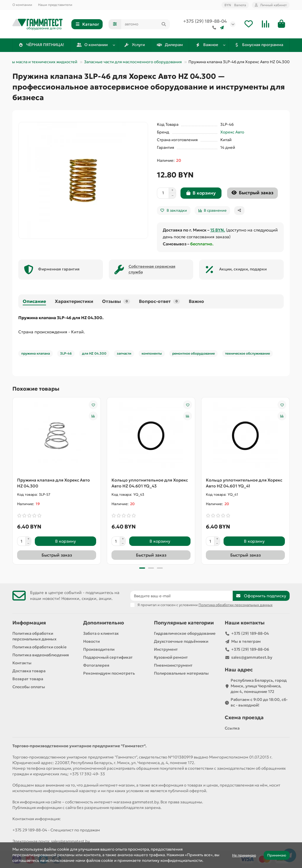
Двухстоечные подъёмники (181, 641)
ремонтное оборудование (193, 353)
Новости (91, 641)
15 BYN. (218, 230)
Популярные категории (184, 623)
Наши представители (55, 5)
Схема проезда (244, 718)
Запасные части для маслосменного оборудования (133, 62)
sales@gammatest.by (252, 657)
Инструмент (166, 649)
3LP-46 (66, 353)
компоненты (152, 353)
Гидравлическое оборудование (185, 633)
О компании (22, 5)
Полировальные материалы (181, 673)
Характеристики (74, 301)
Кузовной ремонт (171, 657)
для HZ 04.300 (94, 353)
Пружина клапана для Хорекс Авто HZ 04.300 (54, 483)
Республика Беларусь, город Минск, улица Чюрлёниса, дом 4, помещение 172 (259, 686)
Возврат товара (28, 679)
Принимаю (277, 855)
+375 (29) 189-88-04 (205, 21)
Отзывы (116, 301)
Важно (196, 301)
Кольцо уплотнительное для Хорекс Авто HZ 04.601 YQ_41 (244, 483)
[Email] (182, 596)
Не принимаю (244, 855)
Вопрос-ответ (159, 301)
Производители (99, 649)
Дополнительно (104, 623)
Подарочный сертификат (108, 657)
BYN (235, 5)
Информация (29, 623)
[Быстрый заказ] (252, 193)
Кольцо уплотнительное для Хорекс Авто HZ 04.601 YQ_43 (150, 483)
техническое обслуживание (247, 353)
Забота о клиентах (101, 633)
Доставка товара (29, 671)
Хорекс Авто (232, 132)
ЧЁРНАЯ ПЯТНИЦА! (41, 45)
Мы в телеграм (246, 641)
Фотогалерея (96, 665)
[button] (142, 568)
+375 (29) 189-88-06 (250, 649)
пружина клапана (36, 353)
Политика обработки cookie (40, 647)
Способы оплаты (29, 687)
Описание (34, 301)
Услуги (134, 45)
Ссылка (232, 728)
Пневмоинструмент (173, 665)
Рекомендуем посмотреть (109, 673)
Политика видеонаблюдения (41, 655)
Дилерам (170, 45)
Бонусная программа (259, 45)
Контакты (22, 663)
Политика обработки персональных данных (34, 636)
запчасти (124, 353)
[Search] (146, 24)
